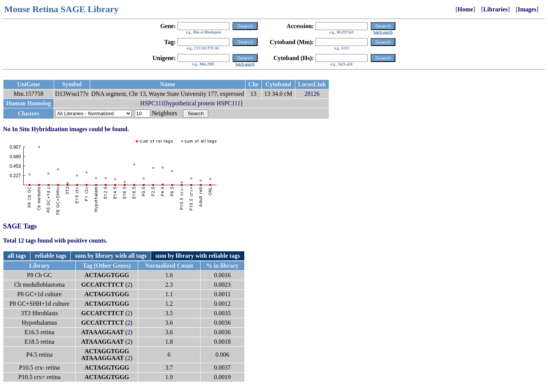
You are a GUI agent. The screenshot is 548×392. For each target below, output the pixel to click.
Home (465, 9)
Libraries (495, 9)
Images (527, 9)
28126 (312, 94)
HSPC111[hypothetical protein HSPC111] (191, 103)
